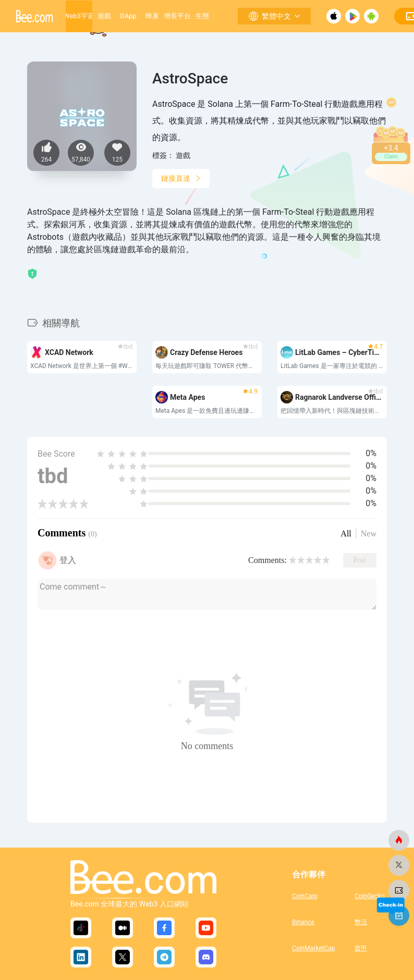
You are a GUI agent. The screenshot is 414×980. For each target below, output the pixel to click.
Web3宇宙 (79, 16)
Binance (303, 922)
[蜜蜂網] (399, 840)
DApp (128, 16)
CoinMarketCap (314, 948)
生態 (202, 16)
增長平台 (177, 16)
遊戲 (104, 16)
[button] (163, 316)
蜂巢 (152, 16)
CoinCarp (305, 896)
